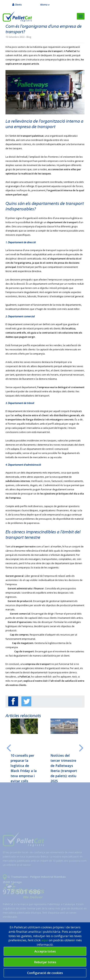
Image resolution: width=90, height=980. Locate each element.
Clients (17, 5)
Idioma (45, 5)
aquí (45, 940)
